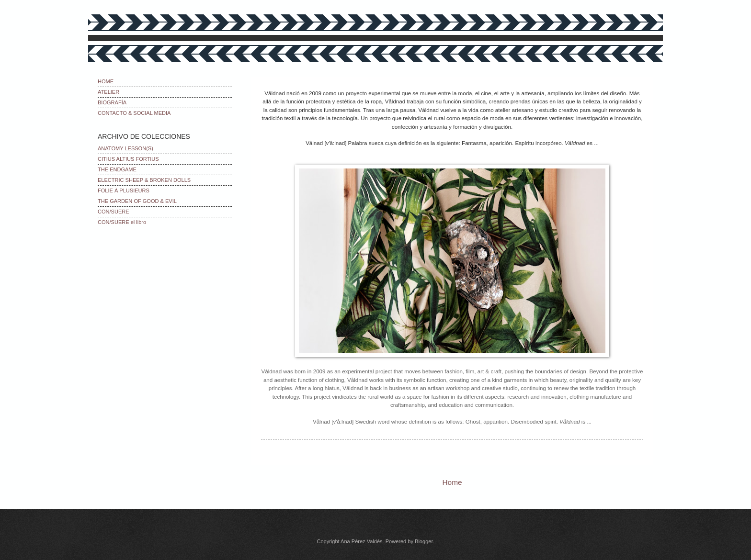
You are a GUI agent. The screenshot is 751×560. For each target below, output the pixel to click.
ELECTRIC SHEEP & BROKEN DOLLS (144, 180)
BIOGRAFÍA (112, 102)
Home (452, 482)
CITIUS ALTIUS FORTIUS (128, 159)
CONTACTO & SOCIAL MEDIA (134, 113)
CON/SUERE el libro (122, 222)
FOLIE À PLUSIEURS (124, 190)
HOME (106, 81)
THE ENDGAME (117, 169)
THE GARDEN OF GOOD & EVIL (137, 201)
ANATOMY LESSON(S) (125, 148)
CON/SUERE (114, 212)
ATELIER (108, 92)
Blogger (424, 541)
